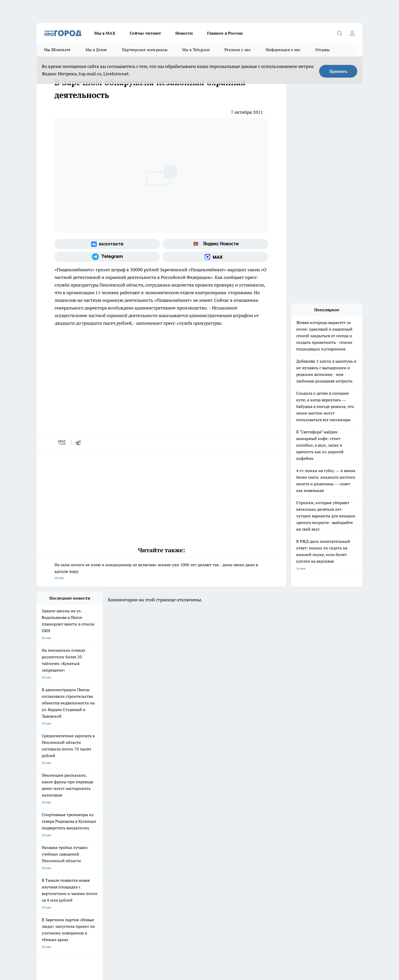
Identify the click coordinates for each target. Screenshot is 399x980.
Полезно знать (222, 783)
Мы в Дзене (96, 50)
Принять (338, 71)
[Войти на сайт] (352, 33)
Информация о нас (283, 50)
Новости (184, 33)
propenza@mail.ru (104, 840)
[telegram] (80, 443)
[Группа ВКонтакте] (107, 244)
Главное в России (225, 33)
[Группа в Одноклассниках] (272, 791)
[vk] (62, 443)
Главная (171, 812)
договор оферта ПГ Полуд (55, 921)
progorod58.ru (113, 874)
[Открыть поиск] (339, 33)
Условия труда (111, 812)
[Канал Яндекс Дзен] (297, 791)
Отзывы (323, 50)
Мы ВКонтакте (57, 50)
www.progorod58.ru (76, 825)
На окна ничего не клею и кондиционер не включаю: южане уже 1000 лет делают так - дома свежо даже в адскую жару (161, 572)
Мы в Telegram (196, 50)
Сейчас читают (145, 33)
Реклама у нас (238, 50)
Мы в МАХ (105, 33)
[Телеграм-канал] (107, 257)
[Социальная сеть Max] (215, 257)
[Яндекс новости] (215, 244)
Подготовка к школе (182, 783)
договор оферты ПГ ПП (53, 926)
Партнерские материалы (145, 50)
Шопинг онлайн (48, 783)
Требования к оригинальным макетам (64, 812)
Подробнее (171, 938)
